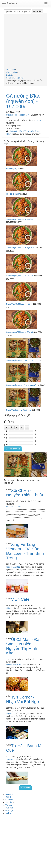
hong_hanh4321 (13, 567)
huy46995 (10, 713)
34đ (19, 168)
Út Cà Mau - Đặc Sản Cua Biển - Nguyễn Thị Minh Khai (24, 646)
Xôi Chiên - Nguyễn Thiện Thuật (25, 493)
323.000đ (38, 276)
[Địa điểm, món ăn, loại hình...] (18, 11)
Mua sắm (9, 808)
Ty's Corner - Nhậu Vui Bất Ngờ (23, 699)
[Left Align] (6, 427)
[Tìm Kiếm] (37, 11)
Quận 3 (39, 120)
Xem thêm (26, 788)
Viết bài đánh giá (13, 449)
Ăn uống (9, 794)
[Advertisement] (26, 41)
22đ (22, 194)
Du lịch (8, 797)
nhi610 (9, 608)
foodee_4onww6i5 (14, 665)
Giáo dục (9, 811)
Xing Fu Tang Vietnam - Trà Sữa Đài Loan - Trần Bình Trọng (25, 551)
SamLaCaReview (13, 507)
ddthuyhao (11, 759)
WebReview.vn (10, 3)
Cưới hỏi (9, 800)
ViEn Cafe (20, 599)
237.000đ (10, 222)
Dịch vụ (9, 813)
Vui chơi (9, 805)
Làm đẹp (9, 802)
